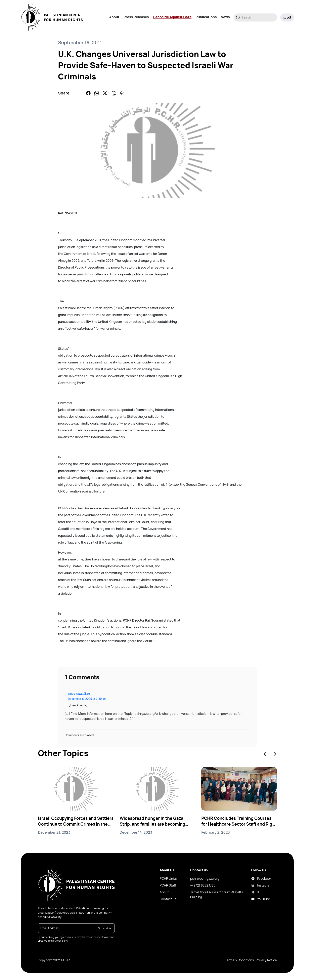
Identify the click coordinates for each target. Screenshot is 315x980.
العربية (287, 17)
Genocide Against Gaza (172, 17)
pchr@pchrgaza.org (205, 879)
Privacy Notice (266, 961)
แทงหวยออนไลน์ (79, 694)
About (115, 17)
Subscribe (105, 928)
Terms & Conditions (239, 961)
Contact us (168, 899)
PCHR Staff (168, 886)
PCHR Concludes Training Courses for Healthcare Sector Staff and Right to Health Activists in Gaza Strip (238, 821)
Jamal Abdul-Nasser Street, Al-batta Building (217, 895)
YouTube (254, 899)
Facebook (254, 879)
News (226, 17)
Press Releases (136, 17)
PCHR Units (168, 879)
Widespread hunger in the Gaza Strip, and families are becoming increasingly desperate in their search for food (154, 821)
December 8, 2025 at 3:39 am (87, 699)
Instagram (254, 886)
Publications (206, 17)
